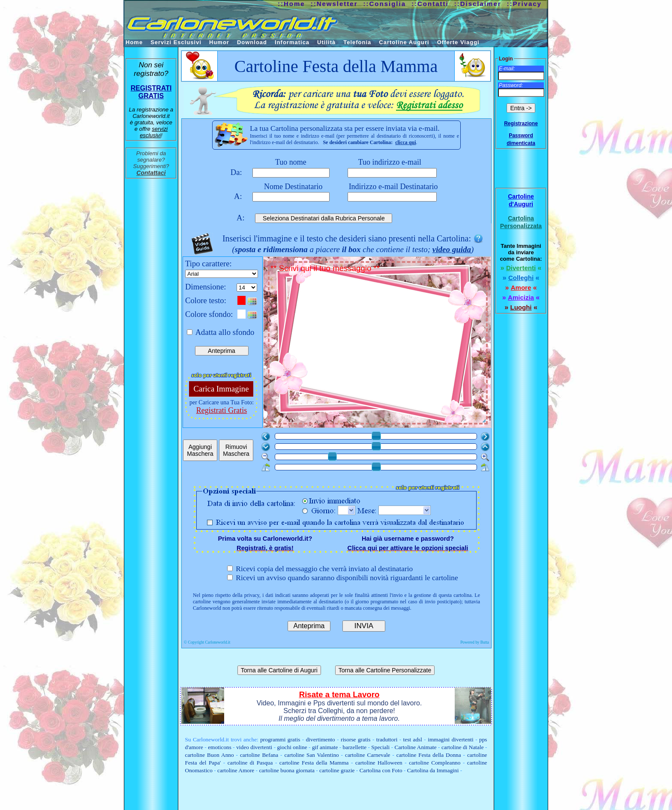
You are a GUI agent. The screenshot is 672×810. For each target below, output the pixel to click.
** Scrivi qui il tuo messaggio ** (379, 344)
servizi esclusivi (154, 132)
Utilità (326, 42)
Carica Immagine (221, 389)
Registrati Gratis (222, 410)
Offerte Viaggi (458, 42)
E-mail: (507, 69)
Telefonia (357, 42)
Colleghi (521, 278)
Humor (219, 42)
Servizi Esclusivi (176, 42)
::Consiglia (385, 4)
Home (134, 42)
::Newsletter (334, 4)
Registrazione (521, 123)
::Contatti (430, 4)
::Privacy (524, 4)
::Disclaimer (478, 4)
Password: (511, 85)
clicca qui (405, 142)
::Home (291, 4)
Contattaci (151, 173)
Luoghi (521, 307)
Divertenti (521, 268)
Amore (521, 288)
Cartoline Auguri (404, 42)
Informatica (292, 42)
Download (252, 42)
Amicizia (521, 297)
